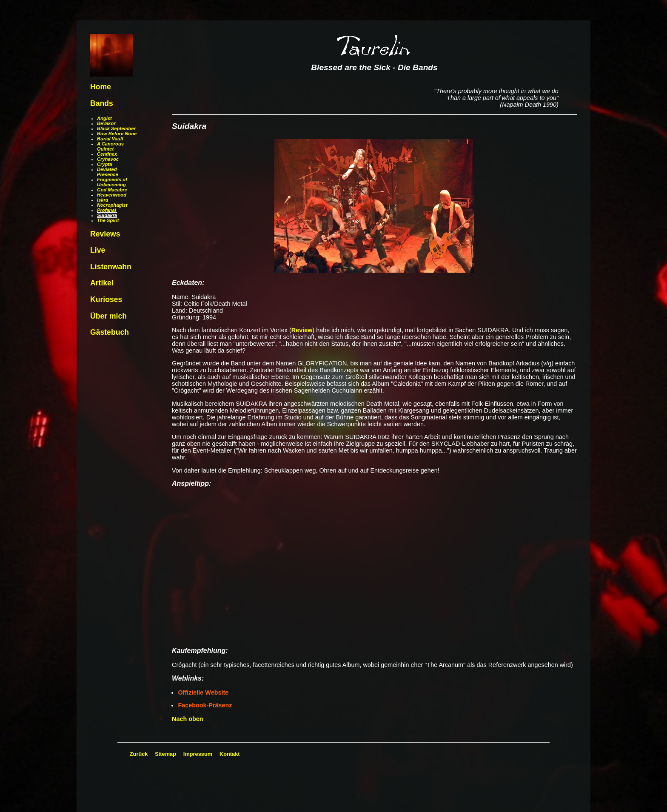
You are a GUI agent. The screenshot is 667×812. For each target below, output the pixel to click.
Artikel (102, 283)
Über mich (108, 316)
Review (302, 330)
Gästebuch (110, 332)
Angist (104, 118)
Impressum (198, 754)
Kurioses (106, 299)
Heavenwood (112, 195)
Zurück (139, 754)
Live (98, 250)
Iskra (103, 200)
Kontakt (230, 754)
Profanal (107, 210)
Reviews (105, 234)
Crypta (104, 164)
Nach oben (188, 719)
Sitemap (165, 754)
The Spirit (108, 220)
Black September (116, 128)
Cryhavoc (108, 159)
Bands (102, 103)
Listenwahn (111, 267)
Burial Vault (110, 139)
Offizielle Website (203, 692)
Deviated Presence (108, 172)
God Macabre (112, 190)
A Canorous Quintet (110, 146)
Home (101, 87)
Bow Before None (117, 134)
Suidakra (107, 215)
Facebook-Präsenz (205, 705)
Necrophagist (112, 205)
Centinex (107, 154)
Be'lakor (106, 123)
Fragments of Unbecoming (112, 182)
